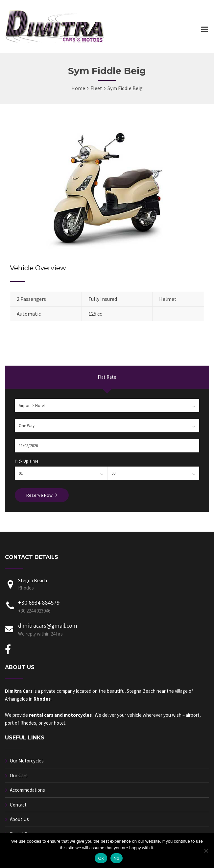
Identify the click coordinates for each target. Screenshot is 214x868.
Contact (18, 805)
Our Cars (19, 775)
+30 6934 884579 (39, 603)
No (117, 858)
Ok (101, 858)
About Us (19, 819)
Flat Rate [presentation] (107, 377)
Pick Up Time (26, 461)
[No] (206, 851)
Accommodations (27, 790)
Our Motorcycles (27, 761)
